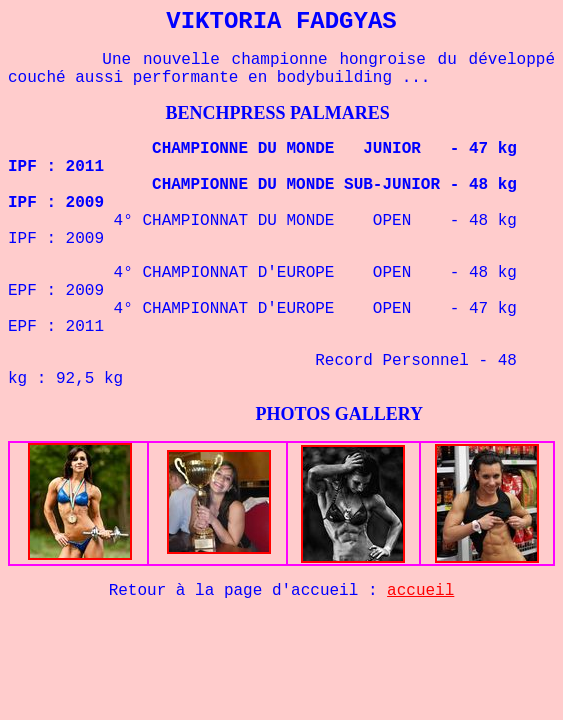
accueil (420, 591)
